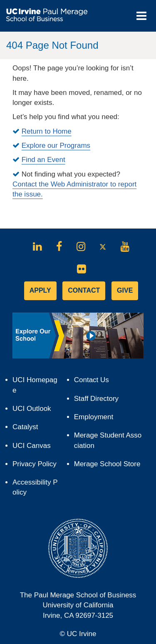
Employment (94, 417)
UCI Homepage (35, 388)
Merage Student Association (108, 440)
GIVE (125, 290)
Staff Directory (96, 399)
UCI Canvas (35, 448)
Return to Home (47, 131)
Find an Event (43, 160)
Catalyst (29, 429)
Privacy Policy (36, 466)
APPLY (40, 290)
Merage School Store (109, 466)
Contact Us (92, 380)
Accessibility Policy (35, 487)
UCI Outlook (35, 411)
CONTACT (84, 290)
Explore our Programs (56, 145)
